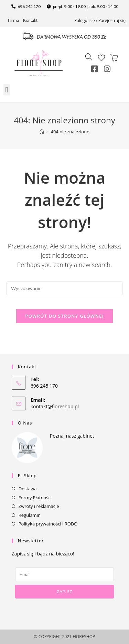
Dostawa (28, 489)
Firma (13, 20)
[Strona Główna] (42, 132)
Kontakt (30, 20)
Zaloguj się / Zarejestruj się (100, 21)
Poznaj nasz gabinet (72, 436)
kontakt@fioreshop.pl (55, 406)
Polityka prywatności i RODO (48, 524)
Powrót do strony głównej (64, 316)
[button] (7, 90)
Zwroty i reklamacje (39, 506)
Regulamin (30, 515)
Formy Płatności (35, 498)
